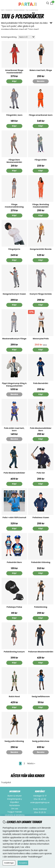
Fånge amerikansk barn (41, 115)
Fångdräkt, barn (14, 115)
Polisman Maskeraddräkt (41, 652)
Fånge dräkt (41, 160)
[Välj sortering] (26, 37)
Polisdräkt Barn (14, 562)
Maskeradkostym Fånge (14, 339)
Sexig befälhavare (41, 697)
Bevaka (41, 81)
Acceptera (23, 863)
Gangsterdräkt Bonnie (41, 249)
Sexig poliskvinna (41, 741)
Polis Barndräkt (41, 383)
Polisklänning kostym (14, 652)
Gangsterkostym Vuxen (14, 294)
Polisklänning (41, 607)
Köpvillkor (15, 802)
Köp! (14, 126)
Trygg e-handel (15, 812)
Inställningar (9, 863)
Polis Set (41, 473)
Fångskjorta (14, 249)
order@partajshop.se (40, 803)
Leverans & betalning (15, 815)
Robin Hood (14, 697)
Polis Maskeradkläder (14, 473)
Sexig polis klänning (14, 741)
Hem (3, 10)
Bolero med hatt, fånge (41, 70)
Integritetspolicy (15, 799)
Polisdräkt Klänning (41, 562)
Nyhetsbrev (15, 806)
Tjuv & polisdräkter (32, 10)
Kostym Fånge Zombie (41, 294)
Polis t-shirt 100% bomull (14, 518)
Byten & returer (15, 796)
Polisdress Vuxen (41, 518)
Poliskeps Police (14, 607)
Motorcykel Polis (41, 339)
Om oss (15, 809)
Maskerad (9, 10)
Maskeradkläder (19, 10)
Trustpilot (6, 783)
